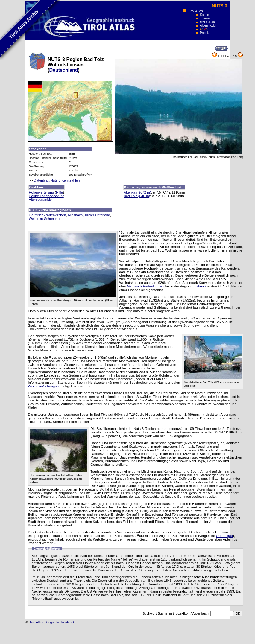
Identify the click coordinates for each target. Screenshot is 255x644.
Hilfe (59, 192)
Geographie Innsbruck (60, 622)
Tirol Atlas (195, 11)
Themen (206, 18)
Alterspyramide (40, 200)
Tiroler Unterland (97, 215)
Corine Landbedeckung (47, 196)
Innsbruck (199, 286)
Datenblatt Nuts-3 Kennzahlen (57, 180)
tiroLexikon (207, 22)
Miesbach (75, 215)
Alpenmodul (208, 26)
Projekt (205, 33)
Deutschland (64, 70)
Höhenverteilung (41, 192)
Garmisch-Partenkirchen (47, 215)
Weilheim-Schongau (44, 219)
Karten (205, 15)
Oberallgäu (224, 536)
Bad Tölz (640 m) (137, 196)
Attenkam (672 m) (137, 192)
